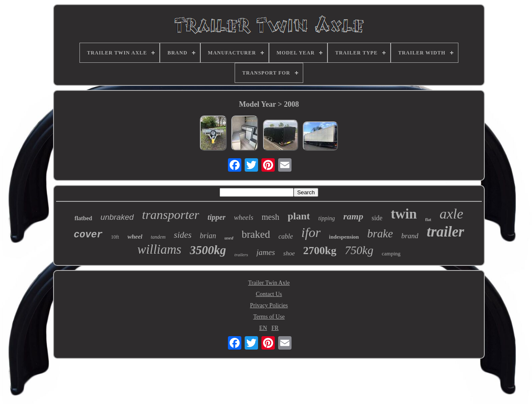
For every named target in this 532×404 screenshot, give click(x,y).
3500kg (208, 250)
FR (275, 328)
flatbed (83, 218)
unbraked (117, 217)
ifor (311, 232)
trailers (241, 255)
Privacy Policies (269, 305)
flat (428, 220)
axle (451, 214)
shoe (289, 253)
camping (391, 253)
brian (208, 236)
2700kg (320, 251)
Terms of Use (269, 317)
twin (404, 214)
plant (299, 216)
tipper (216, 217)
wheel (135, 237)
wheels (243, 217)
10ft (115, 237)
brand (410, 236)
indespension (344, 237)
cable (286, 236)
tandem (158, 237)
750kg (359, 250)
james (266, 252)
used (229, 238)
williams (160, 249)
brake (380, 234)
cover (88, 235)
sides (183, 235)
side (377, 218)
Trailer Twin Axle (269, 283)
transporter (171, 215)
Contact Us (269, 294)
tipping (327, 218)
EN (263, 328)
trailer (445, 232)
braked (256, 234)
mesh (271, 217)
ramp (353, 216)
